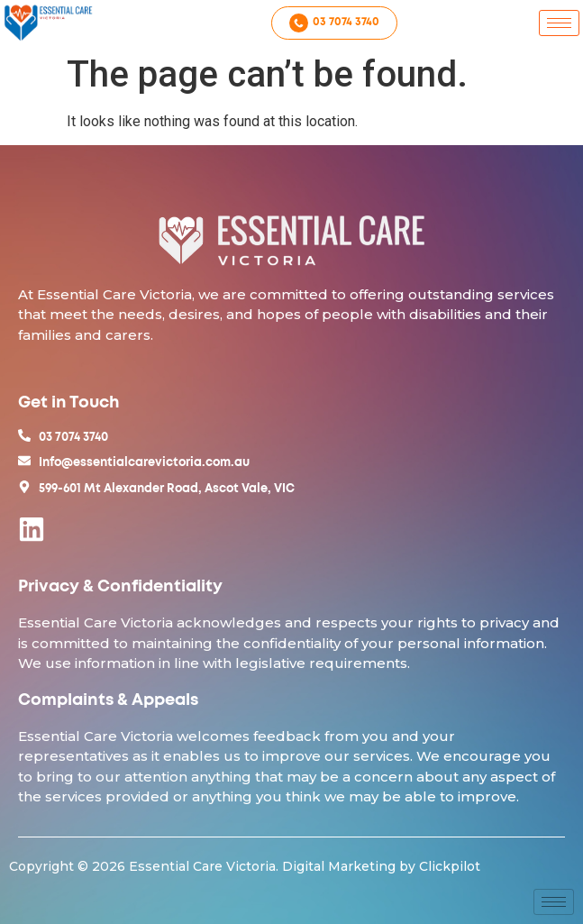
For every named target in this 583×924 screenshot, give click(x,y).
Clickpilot (450, 866)
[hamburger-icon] (559, 23)
